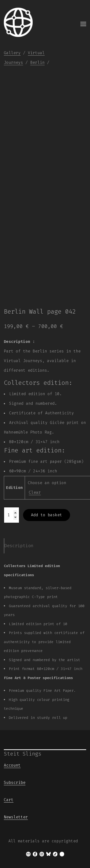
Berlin (37, 62)
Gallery (12, 53)
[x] (62, 854)
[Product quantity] (12, 515)
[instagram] (42, 854)
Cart (9, 800)
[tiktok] (55, 854)
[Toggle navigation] (83, 24)
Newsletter (16, 817)
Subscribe (15, 783)
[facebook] (35, 854)
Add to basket (47, 515)
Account (12, 765)
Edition (14, 488)
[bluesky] (48, 854)
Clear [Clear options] (35, 492)
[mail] (28, 854)
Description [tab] (19, 546)
